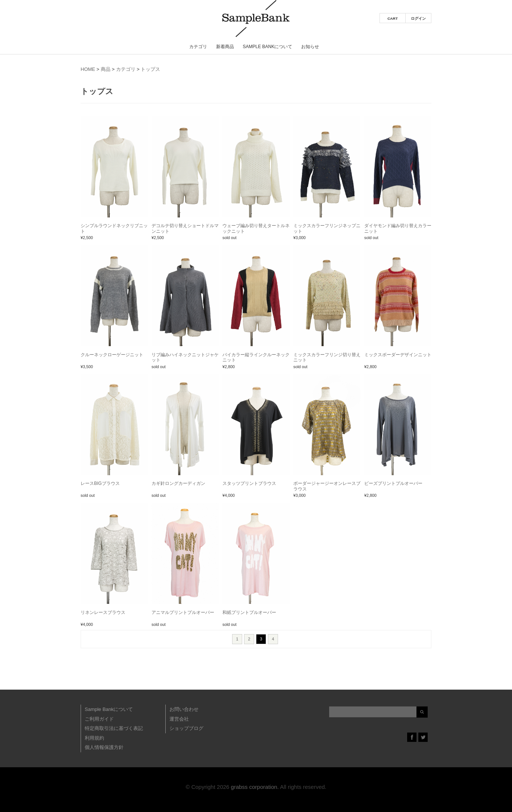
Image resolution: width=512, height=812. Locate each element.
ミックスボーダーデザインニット (398, 355)
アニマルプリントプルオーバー (183, 612)
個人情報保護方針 (104, 747)
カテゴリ (198, 47)
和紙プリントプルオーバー (249, 612)
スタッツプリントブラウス (249, 483)
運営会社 (179, 719)
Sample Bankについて (267, 47)
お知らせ (310, 47)
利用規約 (94, 738)
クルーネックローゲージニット (112, 355)
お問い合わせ (184, 709)
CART (393, 18)
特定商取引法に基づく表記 (114, 728)
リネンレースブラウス (103, 612)
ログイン (418, 18)
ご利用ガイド (99, 719)
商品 (106, 69)
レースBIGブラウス (100, 483)
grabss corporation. (255, 787)
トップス (150, 69)
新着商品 (225, 47)
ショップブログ (186, 728)
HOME (88, 69)
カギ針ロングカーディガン (178, 483)
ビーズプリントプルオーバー (393, 483)
